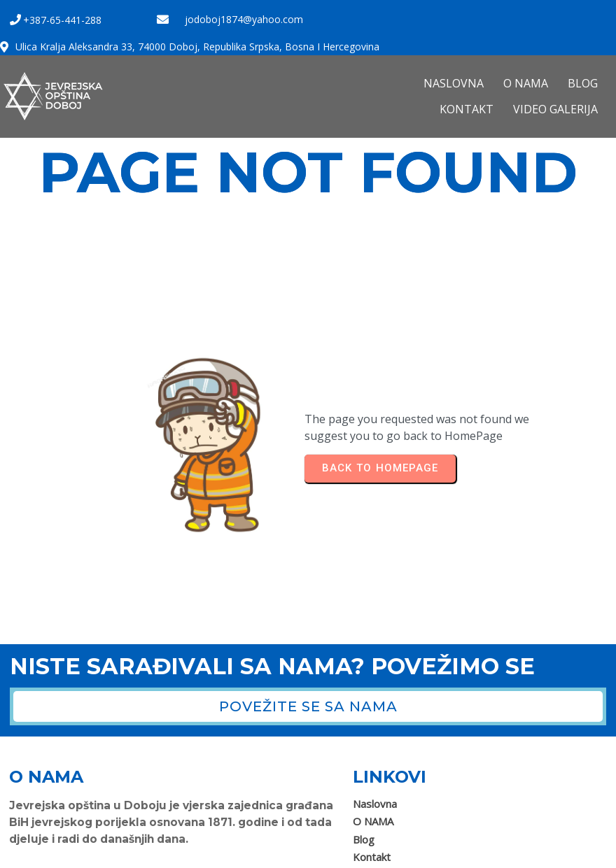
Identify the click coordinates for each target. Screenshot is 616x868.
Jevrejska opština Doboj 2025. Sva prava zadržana (129, 853)
